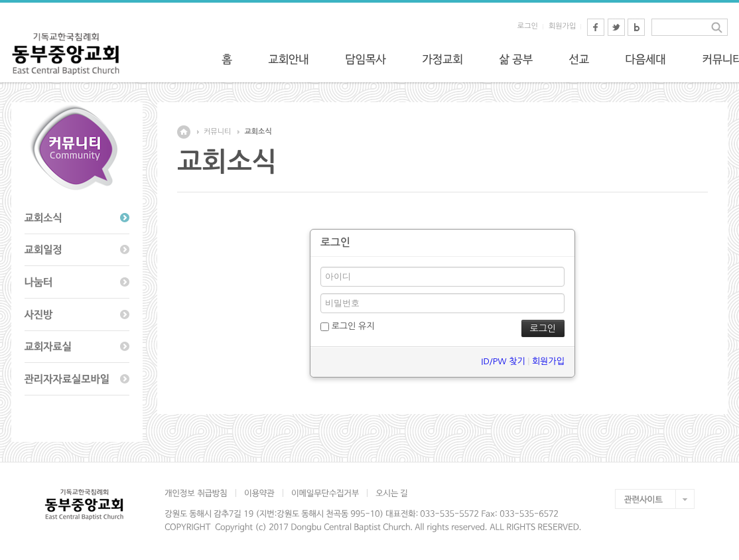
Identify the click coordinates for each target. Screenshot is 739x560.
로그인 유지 (347, 326)
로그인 (528, 26)
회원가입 (562, 26)
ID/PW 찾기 (503, 361)
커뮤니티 (217, 132)
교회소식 (258, 132)
